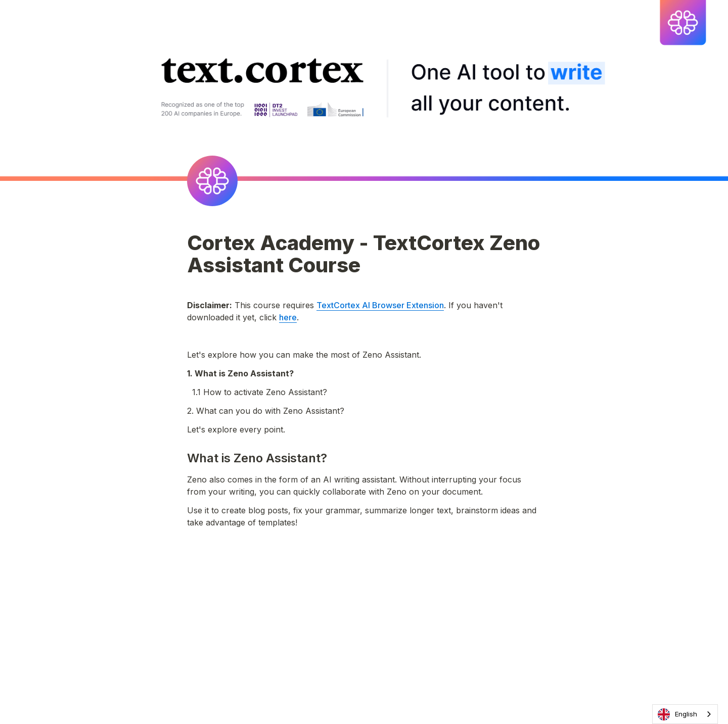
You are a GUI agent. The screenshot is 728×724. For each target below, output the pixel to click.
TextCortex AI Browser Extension (380, 305)
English (677, 714)
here (288, 317)
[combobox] (685, 714)
